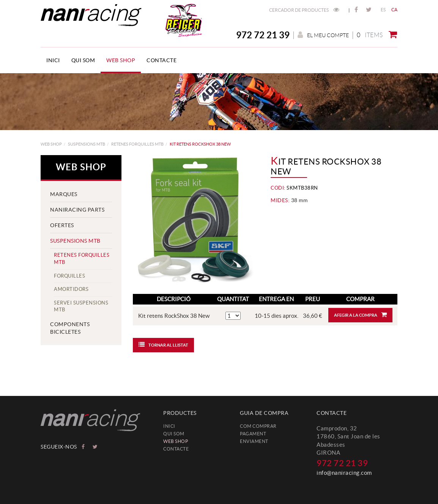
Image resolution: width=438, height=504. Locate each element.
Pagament (253, 434)
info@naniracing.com (344, 473)
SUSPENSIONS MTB (87, 144)
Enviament (254, 441)
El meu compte (323, 35)
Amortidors (71, 289)
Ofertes (62, 225)
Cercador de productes (304, 10)
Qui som (174, 434)
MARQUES (64, 194)
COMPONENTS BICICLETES (70, 328)
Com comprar (258, 426)
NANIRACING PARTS (77, 210)
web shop (51, 144)
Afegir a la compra (360, 314)
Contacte (176, 449)
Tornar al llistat (163, 344)
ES (383, 10)
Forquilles (69, 276)
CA (395, 10)
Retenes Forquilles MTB (137, 144)
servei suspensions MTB (81, 306)
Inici (169, 426)
